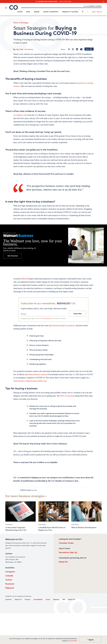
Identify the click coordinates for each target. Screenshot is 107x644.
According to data (20, 115)
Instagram (10, 572)
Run (28, 12)
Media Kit (63, 562)
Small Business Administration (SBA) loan (30, 381)
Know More (73, 641)
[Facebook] (69, 49)
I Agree (91, 640)
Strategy (24, 23)
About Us (18, 599)
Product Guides (70, 12)
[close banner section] (103, 2)
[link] (83, 12)
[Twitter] (73, 49)
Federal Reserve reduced (38, 374)
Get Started (13, 256)
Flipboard (10, 588)
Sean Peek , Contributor (25, 49)
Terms (48, 599)
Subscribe (77, 314)
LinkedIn (9, 576)
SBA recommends (67, 396)
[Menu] (6, 8)
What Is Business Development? (84, 528)
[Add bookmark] (89, 49)
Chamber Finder (66, 543)
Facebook (10, 584)
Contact (8, 599)
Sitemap (56, 599)
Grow (37, 12)
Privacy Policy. (47, 318)
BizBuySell (25, 279)
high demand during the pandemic (62, 326)
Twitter (9, 580)
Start (20, 12)
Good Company (51, 12)
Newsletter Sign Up (68, 552)
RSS (64, 599)
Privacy (28, 599)
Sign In (94, 12)
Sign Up (99, 12)
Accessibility (38, 599)
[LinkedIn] (77, 49)
